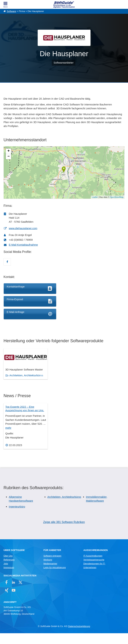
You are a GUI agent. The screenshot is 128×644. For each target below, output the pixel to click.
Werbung (48, 571)
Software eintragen (52, 567)
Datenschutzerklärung (79, 637)
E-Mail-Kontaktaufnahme (23, 245)
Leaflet (95, 197)
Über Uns (8, 567)
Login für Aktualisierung (55, 578)
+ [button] (9, 151)
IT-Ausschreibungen (93, 567)
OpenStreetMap (117, 197)
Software (11, 11)
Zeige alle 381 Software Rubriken (64, 533)
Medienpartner (50, 574)
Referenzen (9, 571)
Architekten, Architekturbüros (64, 508)
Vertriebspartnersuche (94, 571)
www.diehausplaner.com (23, 228)
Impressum (9, 578)
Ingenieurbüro (17, 517)
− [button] (9, 157)
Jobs (6, 574)
